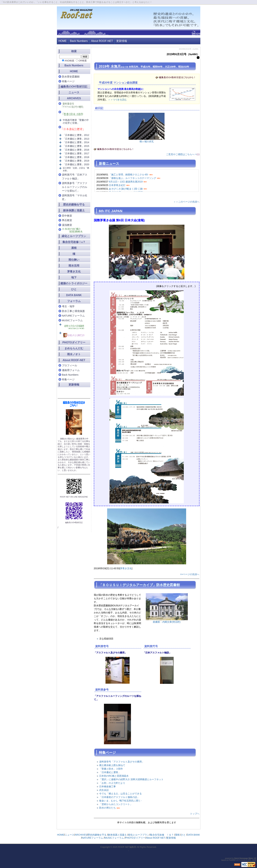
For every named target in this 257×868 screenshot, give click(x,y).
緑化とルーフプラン (74, 236)
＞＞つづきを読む (117, 100)
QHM (254, 860)
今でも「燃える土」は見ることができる (120, 794)
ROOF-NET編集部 (127, 847)
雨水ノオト (74, 354)
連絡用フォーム (71, 370)
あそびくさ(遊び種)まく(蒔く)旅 (126, 189)
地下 (74, 277)
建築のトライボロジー (74, 283)
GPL (250, 860)
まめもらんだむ (74, 348)
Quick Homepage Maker (244, 858)
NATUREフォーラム (73, 316)
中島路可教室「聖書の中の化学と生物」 (76, 121)
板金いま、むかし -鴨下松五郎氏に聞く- (120, 801)
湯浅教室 (67, 225)
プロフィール (70, 365)
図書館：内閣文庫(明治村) (167, 622)
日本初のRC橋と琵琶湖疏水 (114, 776)
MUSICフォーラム (72, 320)
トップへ (195, 814)
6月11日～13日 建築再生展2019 (126, 182)
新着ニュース (109, 164)
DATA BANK (74, 295)
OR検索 (83, 61)
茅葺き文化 (126, 568)
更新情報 (122, 41)
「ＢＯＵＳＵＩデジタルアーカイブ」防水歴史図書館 (139, 585)
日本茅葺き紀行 (117, 185)
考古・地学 (68, 306)
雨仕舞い (74, 260)
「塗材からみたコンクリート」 (116, 804)
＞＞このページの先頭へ (186, 202)
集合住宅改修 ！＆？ (162, 835)
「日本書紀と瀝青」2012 (76, 135)
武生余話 (104, 790)
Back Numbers (79, 41)
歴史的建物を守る (74, 205)
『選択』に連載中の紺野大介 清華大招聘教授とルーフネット (131, 779)
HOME (63, 41)
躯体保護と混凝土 (74, 210)
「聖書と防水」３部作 (111, 769)
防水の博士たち (107, 808)
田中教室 (67, 216)
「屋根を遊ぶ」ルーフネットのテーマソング (132, 178)
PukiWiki (232, 860)
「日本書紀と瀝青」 (110, 772)
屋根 (74, 248)
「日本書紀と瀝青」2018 (76, 157)
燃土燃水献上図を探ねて (112, 765)
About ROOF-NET (102, 41)
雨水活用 (74, 266)
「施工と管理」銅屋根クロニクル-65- (129, 175)
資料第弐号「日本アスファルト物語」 (75, 177)
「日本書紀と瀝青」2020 (76, 164)
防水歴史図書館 (71, 77)
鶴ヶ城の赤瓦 (147, 141)
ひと (74, 289)
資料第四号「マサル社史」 (75, 197)
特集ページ (68, 81)
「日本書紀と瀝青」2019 (76, 161)
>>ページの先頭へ (190, 574)
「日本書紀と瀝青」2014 (76, 142)
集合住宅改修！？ (74, 242)
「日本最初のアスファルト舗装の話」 (119, 797)
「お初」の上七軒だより (112, 783)
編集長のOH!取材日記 (74, 87)
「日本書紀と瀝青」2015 (76, 146)
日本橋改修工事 (107, 786)
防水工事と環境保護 (73, 311)
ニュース (74, 92)
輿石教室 (67, 220)
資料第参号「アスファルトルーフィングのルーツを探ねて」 (75, 187)
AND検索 (70, 61)
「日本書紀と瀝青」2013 (76, 139)
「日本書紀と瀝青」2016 (76, 150)
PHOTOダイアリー (74, 342)
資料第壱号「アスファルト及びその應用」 (122, 762)
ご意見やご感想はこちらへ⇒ (183, 154)
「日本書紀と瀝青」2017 (76, 153)
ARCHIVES (74, 98)
